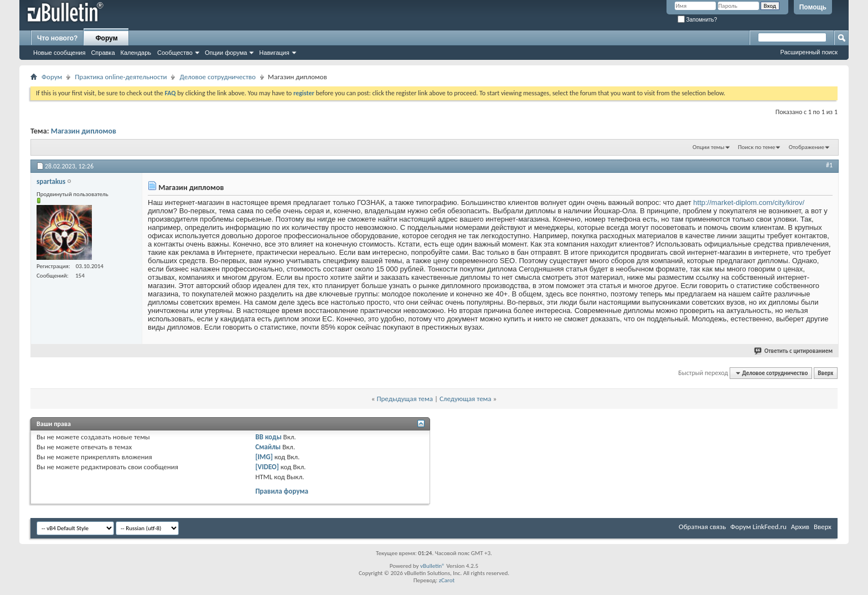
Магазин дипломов (84, 131)
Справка (103, 53)
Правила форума (282, 491)
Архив (800, 527)
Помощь (813, 7)
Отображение (807, 147)
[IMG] (264, 457)
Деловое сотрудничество (217, 77)
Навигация (274, 53)
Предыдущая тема (405, 399)
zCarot (447, 580)
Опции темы (709, 147)
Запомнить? (697, 20)
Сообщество (175, 53)
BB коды (268, 437)
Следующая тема (466, 399)
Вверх (825, 373)
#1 (829, 165)
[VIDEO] (267, 467)
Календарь (136, 53)
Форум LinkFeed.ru (758, 527)
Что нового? (57, 38)
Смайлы (268, 447)
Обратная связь (702, 527)
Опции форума (226, 53)
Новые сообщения (59, 53)
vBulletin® (433, 566)
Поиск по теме (756, 147)
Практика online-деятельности (121, 77)
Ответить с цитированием (794, 351)
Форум (106, 38)
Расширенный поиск (809, 52)
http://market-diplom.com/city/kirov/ (749, 202)
